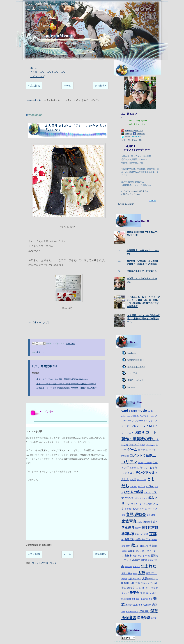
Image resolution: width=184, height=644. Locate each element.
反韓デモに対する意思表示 (138, 605)
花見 (140, 522)
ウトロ (147, 426)
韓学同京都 (150, 527)
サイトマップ (37, 76)
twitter (128, 137)
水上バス (136, 567)
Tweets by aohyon (126, 204)
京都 (153, 534)
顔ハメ (139, 534)
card (125, 411)
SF (153, 411)
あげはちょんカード (136, 367)
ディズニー (142, 480)
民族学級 (144, 618)
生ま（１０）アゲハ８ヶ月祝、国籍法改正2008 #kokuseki (62, 379)
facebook (141, 134)
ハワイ (150, 486)
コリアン (129, 462)
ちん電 (133, 480)
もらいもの (138, 509)
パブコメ (142, 487)
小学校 (136, 560)
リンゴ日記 (133, 373)
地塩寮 (131, 588)
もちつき (128, 509)
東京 (143, 593)
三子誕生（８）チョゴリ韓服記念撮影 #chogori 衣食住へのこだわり (67, 388)
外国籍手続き (150, 522)
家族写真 (129, 521)
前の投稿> (101, 86)
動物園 (128, 599)
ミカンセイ (138, 504)
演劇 (148, 515)
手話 (140, 556)
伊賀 (123, 515)
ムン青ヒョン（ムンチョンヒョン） (49, 72)
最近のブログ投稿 (131, 194)
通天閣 (155, 588)
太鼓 (141, 573)
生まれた (39, 100)
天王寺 (134, 593)
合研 (128, 546)
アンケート (140, 421)
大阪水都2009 (134, 579)
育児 (130, 514)
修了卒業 (146, 556)
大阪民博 (135, 583)
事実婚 (153, 546)
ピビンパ (148, 492)
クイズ (142, 445)
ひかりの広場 (134, 492)
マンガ (129, 504)
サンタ (141, 463)
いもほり (150, 421)
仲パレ (138, 588)
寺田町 (132, 551)
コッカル (143, 450)
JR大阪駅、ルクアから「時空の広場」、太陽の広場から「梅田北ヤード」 (143, 319)
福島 (123, 611)
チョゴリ (130, 473)
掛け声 (138, 528)
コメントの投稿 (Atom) (44, 563)
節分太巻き (127, 573)
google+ (129, 134)
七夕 (135, 556)
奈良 (151, 599)
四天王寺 (144, 546)
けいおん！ (150, 445)
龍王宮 (154, 618)
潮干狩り (146, 588)
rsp (149, 411)
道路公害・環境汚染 (140, 599)
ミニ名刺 (148, 504)
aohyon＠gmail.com (134, 130)
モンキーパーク (151, 509)
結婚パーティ (143, 539)
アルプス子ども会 (147, 416)
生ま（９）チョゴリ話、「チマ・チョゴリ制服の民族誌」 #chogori (66, 384)
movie (142, 411)
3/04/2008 (70, 343)
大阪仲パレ (148, 578)
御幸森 (154, 540)
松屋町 (151, 560)
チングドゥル (145, 473)
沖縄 (153, 515)
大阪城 (124, 579)
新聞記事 (128, 567)
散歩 (135, 545)
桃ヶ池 (149, 593)
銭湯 (135, 573)
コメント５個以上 (143, 455)
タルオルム (134, 468)
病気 (155, 605)
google (133, 411)
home (29, 100)
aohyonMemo (58, 35)
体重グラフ (151, 573)
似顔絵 (124, 551)
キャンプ (134, 444)
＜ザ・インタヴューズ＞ (132, 140)
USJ (129, 416)
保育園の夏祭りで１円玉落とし (142, 271)
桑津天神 (130, 539)
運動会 (140, 514)
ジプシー (148, 463)
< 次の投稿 (34, 86)
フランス (129, 498)
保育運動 (144, 611)
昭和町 (144, 560)
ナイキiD (134, 487)
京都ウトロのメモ (135, 380)
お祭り (140, 432)
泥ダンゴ (125, 593)
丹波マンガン (147, 583)
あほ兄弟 (135, 416)
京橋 (146, 534)
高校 (123, 546)
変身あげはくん (132, 611)
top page (131, 387)
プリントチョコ (141, 498)
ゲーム (132, 450)
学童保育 (128, 527)
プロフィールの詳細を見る (135, 191)
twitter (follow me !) (136, 360)
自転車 (128, 556)
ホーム (34, 68)
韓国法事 (128, 534)
